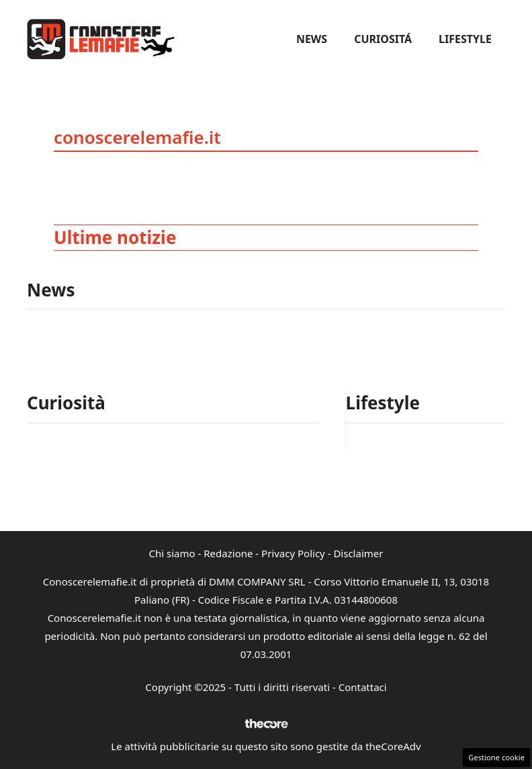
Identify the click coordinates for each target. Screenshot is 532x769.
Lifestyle (465, 39)
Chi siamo (172, 553)
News (312, 39)
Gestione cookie (496, 757)
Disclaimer (358, 553)
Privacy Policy (293, 553)
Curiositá (383, 39)
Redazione (228, 553)
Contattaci (363, 687)
